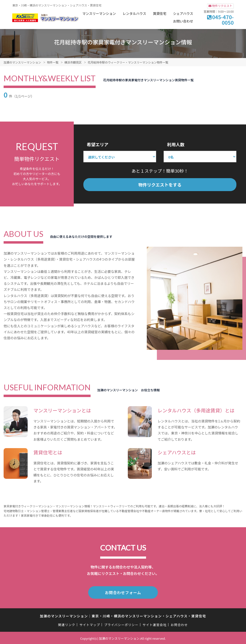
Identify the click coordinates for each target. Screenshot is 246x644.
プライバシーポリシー (121, 624)
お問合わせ (179, 624)
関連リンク (67, 624)
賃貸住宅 (160, 13)
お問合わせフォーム (123, 592)
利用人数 (176, 144)
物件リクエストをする (160, 185)
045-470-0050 (223, 20)
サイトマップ (90, 624)
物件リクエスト (222, 6)
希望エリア (98, 144)
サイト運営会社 (154, 624)
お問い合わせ (183, 21)
